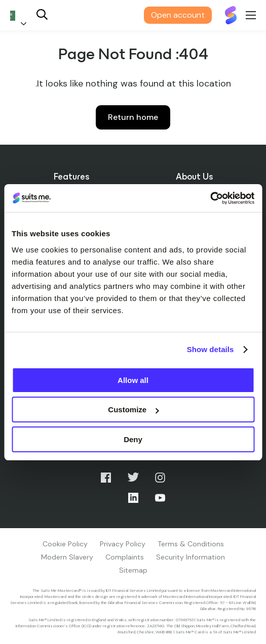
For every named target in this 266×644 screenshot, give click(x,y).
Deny (133, 439)
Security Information (191, 557)
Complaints (125, 557)
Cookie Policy (65, 544)
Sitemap (133, 570)
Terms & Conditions (191, 544)
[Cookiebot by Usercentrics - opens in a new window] (210, 198)
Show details (211, 349)
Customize (133, 410)
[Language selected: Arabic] (20, 15)
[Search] (42, 15)
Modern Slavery (67, 557)
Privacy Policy (123, 544)
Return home (133, 117)
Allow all (133, 380)
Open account (178, 15)
